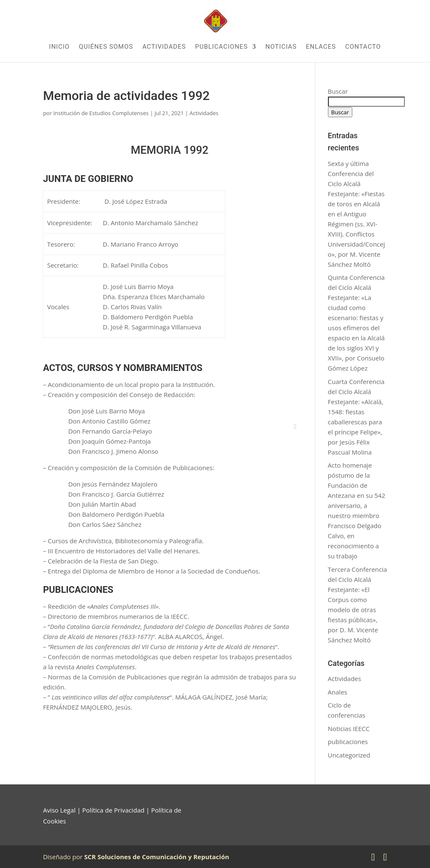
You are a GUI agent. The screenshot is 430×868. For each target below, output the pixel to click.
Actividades (164, 47)
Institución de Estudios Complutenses (101, 113)
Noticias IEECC (349, 729)
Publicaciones (222, 47)
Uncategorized (349, 755)
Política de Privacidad (113, 810)
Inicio (59, 47)
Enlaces (321, 47)
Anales (338, 692)
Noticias (281, 47)
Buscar (338, 91)
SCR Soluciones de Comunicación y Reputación (157, 857)
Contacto (363, 47)
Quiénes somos (106, 47)
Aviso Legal (59, 810)
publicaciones (348, 742)
